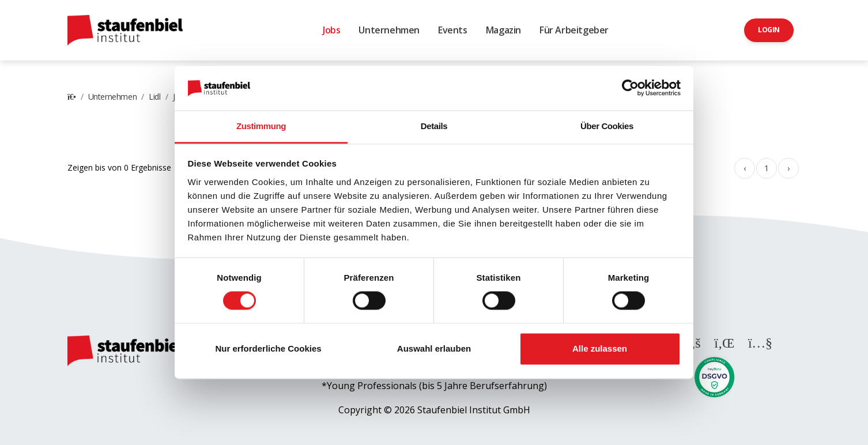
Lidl (154, 97)
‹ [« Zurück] (745, 168)
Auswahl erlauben (434, 348)
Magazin (503, 30)
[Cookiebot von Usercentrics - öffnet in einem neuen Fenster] (630, 88)
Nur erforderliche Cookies (268, 348)
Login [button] (769, 30)
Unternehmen (389, 30)
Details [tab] (434, 126)
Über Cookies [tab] (607, 126)
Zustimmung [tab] (261, 126)
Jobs (331, 30)
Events (453, 30)
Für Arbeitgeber (574, 30)
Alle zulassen (600, 348)
